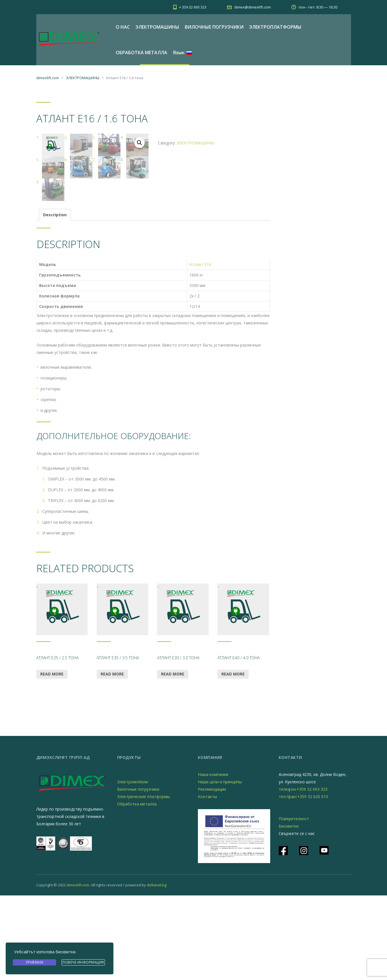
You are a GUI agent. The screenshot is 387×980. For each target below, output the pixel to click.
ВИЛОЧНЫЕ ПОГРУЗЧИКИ (214, 27)
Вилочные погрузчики (138, 874)
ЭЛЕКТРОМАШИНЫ (157, 27)
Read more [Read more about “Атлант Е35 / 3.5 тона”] (112, 758)
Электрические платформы (143, 881)
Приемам (35, 963)
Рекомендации (212, 874)
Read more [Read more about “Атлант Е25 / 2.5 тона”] (52, 758)
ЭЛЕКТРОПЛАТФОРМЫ (275, 27)
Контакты (207, 881)
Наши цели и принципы (220, 866)
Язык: (182, 53)
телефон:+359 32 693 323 (303, 874)
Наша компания (213, 859)
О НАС (123, 27)
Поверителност (294, 903)
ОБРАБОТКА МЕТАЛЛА (141, 53)
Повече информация (83, 963)
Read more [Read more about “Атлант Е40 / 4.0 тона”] (233, 758)
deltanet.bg (157, 969)
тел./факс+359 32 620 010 (303, 881)
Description (55, 299)
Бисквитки (289, 911)
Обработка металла (137, 888)
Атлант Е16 (200, 349)
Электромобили (133, 866)
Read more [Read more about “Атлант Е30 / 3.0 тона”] (173, 758)
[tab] (55, 299)
